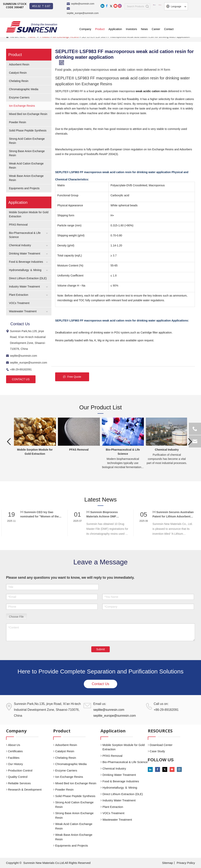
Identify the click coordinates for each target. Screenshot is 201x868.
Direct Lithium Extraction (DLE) (28, 278)
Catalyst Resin (18, 73)
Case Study (157, 751)
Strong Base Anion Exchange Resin (74, 815)
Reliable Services (19, 783)
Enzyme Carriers (19, 97)
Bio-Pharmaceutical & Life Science (125, 762)
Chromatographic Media (24, 89)
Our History (16, 764)
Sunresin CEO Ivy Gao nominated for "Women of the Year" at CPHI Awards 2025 (39, 514)
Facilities (14, 758)
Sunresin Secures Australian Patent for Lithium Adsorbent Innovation (173, 514)
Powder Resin (18, 122)
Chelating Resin (19, 81)
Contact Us (100, 684)
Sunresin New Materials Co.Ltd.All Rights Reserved (57, 863)
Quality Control (18, 777)
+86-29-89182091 (19, 369)
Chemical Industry (20, 245)
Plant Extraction (19, 295)
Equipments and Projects (24, 188)
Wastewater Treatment (23, 311)
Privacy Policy (186, 863)
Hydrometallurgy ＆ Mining (25, 270)
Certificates (15, 751)
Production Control (20, 770)
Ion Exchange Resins (22, 106)
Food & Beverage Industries (26, 262)
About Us (14, 745)
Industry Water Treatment (24, 287)
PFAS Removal (18, 225)
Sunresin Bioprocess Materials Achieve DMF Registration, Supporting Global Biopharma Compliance (107, 514)
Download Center (161, 745)
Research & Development (25, 789)
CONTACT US (21, 379)
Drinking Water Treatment (25, 254)
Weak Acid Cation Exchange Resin (74, 826)
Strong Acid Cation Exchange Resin (74, 805)
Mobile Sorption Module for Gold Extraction (124, 747)
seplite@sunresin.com (83, 4)
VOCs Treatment (19, 303)
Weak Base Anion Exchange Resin (74, 837)
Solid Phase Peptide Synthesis (28, 130)
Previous (9, 442)
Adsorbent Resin (19, 64)
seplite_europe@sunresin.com (27, 363)
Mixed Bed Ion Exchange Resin (28, 114)
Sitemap (168, 863)
